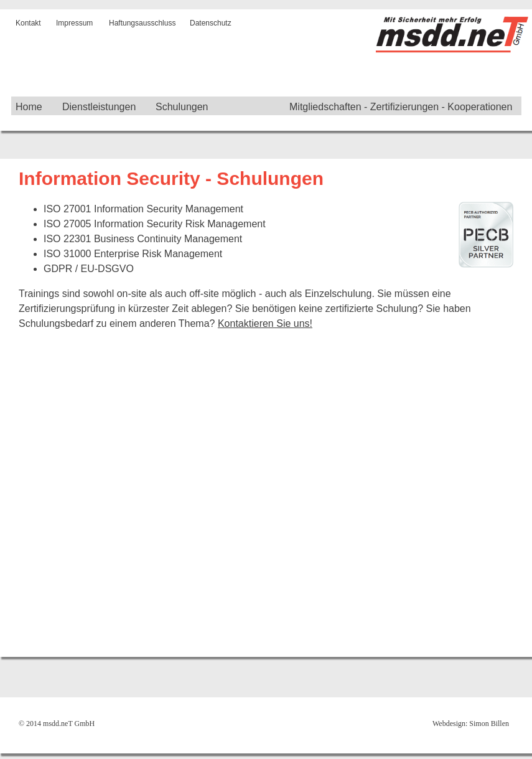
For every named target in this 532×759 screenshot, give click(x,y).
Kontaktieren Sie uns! (265, 323)
